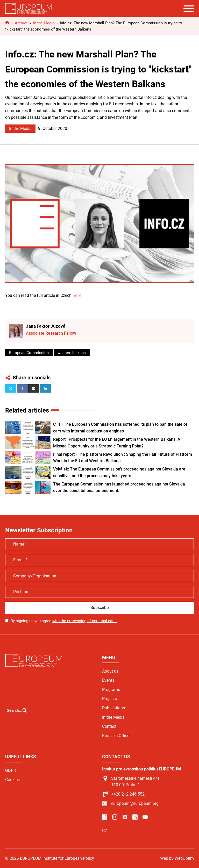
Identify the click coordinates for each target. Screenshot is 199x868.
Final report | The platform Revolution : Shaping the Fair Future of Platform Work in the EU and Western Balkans (123, 458)
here (77, 295)
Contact (109, 726)
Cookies (12, 780)
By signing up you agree (64, 621)
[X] (11, 388)
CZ (105, 831)
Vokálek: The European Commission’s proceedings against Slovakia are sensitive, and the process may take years (119, 472)
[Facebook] (22, 388)
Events (108, 680)
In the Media (20, 128)
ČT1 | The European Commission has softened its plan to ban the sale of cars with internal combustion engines (120, 428)
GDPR (11, 770)
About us (110, 671)
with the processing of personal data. (84, 621)
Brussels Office (116, 736)
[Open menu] (189, 9)
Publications (113, 708)
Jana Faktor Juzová (46, 326)
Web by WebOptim (177, 858)
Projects (109, 699)
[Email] (34, 388)
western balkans (72, 353)
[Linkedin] (45, 388)
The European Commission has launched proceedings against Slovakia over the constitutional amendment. (119, 487)
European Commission (29, 353)
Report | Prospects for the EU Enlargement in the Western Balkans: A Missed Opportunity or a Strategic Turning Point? (117, 443)
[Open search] (17, 710)
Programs (111, 690)
